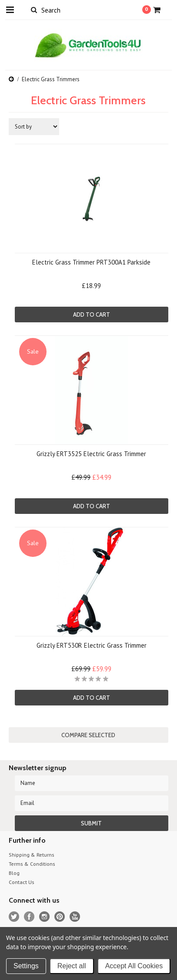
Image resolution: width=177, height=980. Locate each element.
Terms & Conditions (32, 864)
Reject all (72, 966)
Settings (26, 966)
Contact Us (22, 882)
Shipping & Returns (32, 855)
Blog (14, 873)
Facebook (29, 917)
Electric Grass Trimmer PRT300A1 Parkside (91, 262)
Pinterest (60, 917)
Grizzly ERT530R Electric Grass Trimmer (92, 645)
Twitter (14, 917)
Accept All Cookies (134, 966)
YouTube (75, 917)
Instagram (45, 917)
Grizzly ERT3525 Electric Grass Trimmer (91, 454)
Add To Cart (92, 315)
